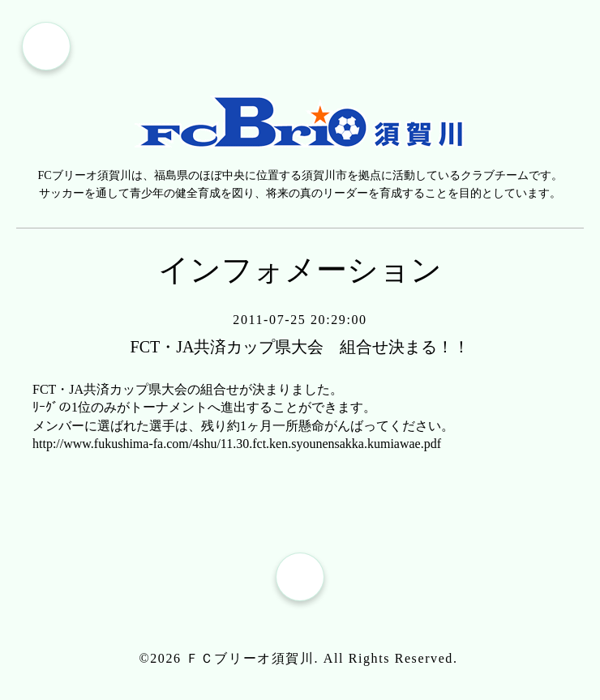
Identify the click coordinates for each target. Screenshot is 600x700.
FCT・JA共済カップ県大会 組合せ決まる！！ (300, 347)
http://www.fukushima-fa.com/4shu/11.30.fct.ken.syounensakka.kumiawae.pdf (237, 444)
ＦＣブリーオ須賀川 (250, 658)
